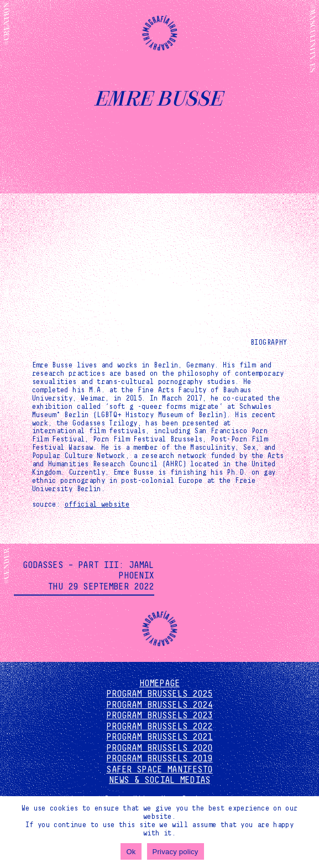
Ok (131, 852)
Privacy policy (176, 852)
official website (97, 504)
